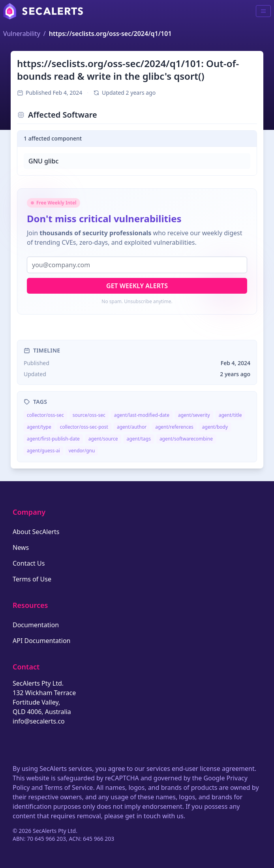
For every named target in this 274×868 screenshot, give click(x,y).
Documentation (36, 625)
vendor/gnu (82, 451)
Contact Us (29, 563)
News (21, 547)
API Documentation (42, 641)
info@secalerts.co (39, 721)
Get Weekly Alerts (137, 286)
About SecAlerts (36, 532)
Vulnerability (22, 34)
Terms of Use (32, 579)
